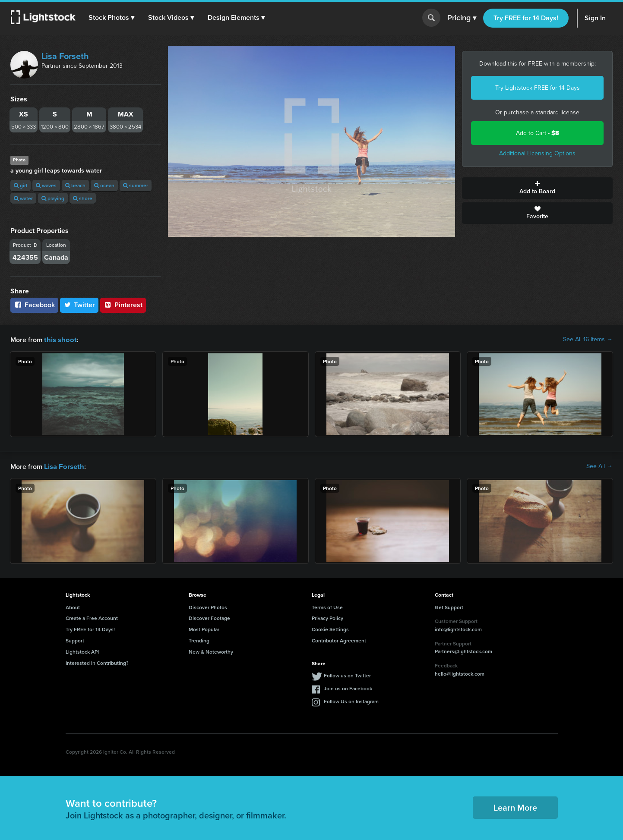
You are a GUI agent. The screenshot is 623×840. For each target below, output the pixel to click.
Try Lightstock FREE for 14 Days (538, 88)
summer (136, 185)
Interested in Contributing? (97, 662)
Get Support (449, 606)
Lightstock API (82, 651)
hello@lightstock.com (460, 673)
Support (75, 640)
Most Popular (204, 628)
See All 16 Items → (588, 340)
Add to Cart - (538, 133)
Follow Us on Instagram (351, 700)
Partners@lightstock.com (463, 650)
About (73, 606)
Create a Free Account (92, 617)
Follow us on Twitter (347, 675)
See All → (599, 466)
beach (75, 185)
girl (21, 185)
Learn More (515, 807)
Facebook (34, 305)
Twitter (79, 305)
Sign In (595, 18)
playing (53, 198)
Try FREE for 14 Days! (526, 18)
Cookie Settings (330, 628)
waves (46, 185)
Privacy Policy (327, 617)
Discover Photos (208, 606)
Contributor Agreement (339, 640)
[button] (112, 18)
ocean (104, 185)
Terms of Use (327, 606)
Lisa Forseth (65, 56)
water (23, 198)
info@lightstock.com (458, 628)
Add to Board (537, 188)
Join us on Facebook (348, 687)
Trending (199, 640)
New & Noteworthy (211, 651)
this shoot (59, 339)
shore (83, 198)
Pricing (462, 18)
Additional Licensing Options (537, 153)
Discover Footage (209, 617)
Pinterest (123, 305)
